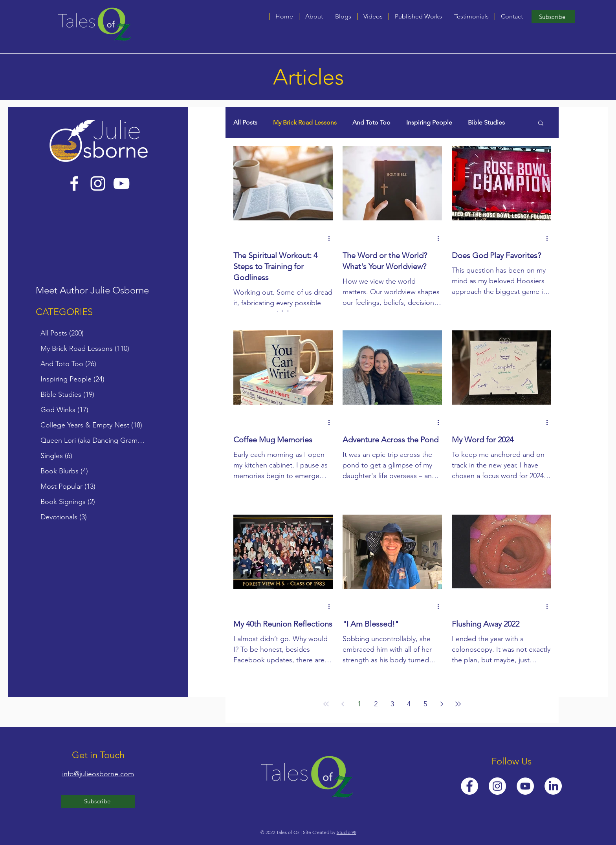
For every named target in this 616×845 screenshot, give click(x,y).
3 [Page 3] (392, 704)
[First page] (326, 704)
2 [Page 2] (376, 704)
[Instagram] (98, 183)
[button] (343, 16)
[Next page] (442, 704)
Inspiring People (429, 122)
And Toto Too (371, 122)
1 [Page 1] (359, 704)
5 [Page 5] (425, 704)
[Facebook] (74, 183)
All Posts (245, 122)
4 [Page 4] (409, 704)
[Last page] (458, 704)
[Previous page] (343, 704)
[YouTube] (121, 183)
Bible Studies (486, 122)
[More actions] (332, 238)
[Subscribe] (553, 16)
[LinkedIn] (553, 786)
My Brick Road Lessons (305, 122)
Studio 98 (346, 832)
